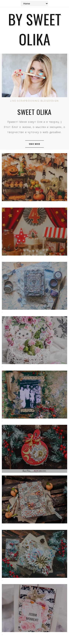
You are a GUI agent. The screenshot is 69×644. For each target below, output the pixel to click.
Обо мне (35, 144)
